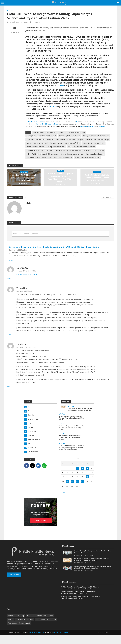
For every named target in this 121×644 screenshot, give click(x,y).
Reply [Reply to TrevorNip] (19, 335)
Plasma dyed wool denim (94, 154)
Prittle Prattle (33, 122)
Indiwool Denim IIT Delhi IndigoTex (39, 150)
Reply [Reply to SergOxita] (19, 386)
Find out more (14, 579)
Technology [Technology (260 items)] (13, 632)
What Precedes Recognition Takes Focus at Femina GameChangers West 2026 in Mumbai (60, 178)
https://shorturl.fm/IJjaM (27, 274)
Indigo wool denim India (57, 147)
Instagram (91, 126)
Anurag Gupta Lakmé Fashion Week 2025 (41, 136)
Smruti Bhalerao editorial (63, 158)
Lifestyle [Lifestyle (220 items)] (30, 628)
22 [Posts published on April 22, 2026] (72, 486)
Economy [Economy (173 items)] (21, 624)
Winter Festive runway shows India (87, 158)
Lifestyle (11, 10)
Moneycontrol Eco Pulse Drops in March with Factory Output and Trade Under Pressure (94, 564)
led (77, 122)
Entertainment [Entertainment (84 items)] (42, 624)
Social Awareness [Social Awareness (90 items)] (42, 628)
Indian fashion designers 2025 (94, 143)
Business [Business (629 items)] (12, 624)
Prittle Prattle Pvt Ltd (37, 641)
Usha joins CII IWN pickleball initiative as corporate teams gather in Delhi (24, 178)
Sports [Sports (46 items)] (53, 628)
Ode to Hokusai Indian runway (72, 154)
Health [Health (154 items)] (11, 628)
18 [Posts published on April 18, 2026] (87, 481)
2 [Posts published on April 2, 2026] (77, 472)
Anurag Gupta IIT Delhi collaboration (72, 132)
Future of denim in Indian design (97, 139)
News (41, 122)
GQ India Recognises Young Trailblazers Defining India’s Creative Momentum (92, 556)
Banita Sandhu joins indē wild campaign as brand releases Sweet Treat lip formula (97, 178)
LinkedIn (83, 126)
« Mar (63, 497)
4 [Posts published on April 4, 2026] (87, 472)
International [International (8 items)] (20, 628)
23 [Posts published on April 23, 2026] (77, 486)
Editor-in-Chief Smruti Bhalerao (46, 124)
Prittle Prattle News (61, 641)
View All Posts (107, 197)
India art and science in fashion (69, 143)
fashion (60, 85)
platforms (52, 106)
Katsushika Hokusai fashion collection (68, 150)
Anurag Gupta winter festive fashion (96, 136)
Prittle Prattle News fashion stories (39, 158)
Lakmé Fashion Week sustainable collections (43, 154)
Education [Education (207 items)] (30, 624)
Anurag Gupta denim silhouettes (44, 132)
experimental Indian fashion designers (40, 139)
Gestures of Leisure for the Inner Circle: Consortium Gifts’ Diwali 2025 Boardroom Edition (54, 247)
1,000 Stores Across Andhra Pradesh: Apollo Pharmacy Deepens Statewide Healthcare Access (79, 601)
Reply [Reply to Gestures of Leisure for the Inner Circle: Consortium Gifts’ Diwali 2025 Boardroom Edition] (11, 261)
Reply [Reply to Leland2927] (19, 278)
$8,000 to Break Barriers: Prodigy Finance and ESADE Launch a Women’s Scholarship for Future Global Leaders (80, 595)
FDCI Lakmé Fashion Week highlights (70, 139)
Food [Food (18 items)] (51, 624)
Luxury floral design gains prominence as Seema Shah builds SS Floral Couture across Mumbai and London (71, 453)
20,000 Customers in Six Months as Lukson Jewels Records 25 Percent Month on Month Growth (79, 606)
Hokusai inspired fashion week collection (41, 143)
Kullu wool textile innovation (94, 150)
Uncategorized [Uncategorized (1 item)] (25, 632)
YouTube (101, 126)
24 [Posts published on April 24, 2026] (82, 486)
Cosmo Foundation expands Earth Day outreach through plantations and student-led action (92, 572)
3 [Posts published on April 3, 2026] (82, 472)
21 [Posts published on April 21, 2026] (67, 486)
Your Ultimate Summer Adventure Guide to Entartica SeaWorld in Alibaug (71, 442)
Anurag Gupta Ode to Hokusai (70, 136)
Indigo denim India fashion (36, 147)
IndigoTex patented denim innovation (81, 147)
